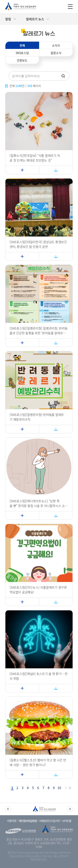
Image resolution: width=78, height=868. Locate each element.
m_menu (70, 7)
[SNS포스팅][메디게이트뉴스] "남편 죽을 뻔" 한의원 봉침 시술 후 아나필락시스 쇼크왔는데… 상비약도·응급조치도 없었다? (39, 503)
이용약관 (12, 821)
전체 (22, 45)
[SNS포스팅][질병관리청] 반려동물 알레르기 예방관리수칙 (37, 417)
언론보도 (22, 60)
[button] (8, 809)
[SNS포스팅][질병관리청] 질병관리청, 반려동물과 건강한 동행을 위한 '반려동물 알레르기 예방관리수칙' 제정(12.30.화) (39, 331)
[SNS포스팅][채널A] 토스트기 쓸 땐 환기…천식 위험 (38, 676)
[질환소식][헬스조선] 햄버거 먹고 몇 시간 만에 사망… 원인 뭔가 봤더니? (38, 762)
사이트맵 (67, 821)
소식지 (56, 45)
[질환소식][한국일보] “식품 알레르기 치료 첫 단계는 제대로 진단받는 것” (35, 158)
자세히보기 (11, 167)
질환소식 (56, 53)
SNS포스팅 (22, 53)
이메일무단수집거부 (49, 821)
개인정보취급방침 (28, 821)
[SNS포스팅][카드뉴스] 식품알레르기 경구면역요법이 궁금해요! (38, 590)
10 (59, 788)
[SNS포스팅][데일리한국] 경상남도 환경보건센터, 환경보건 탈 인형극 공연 (38, 244)
